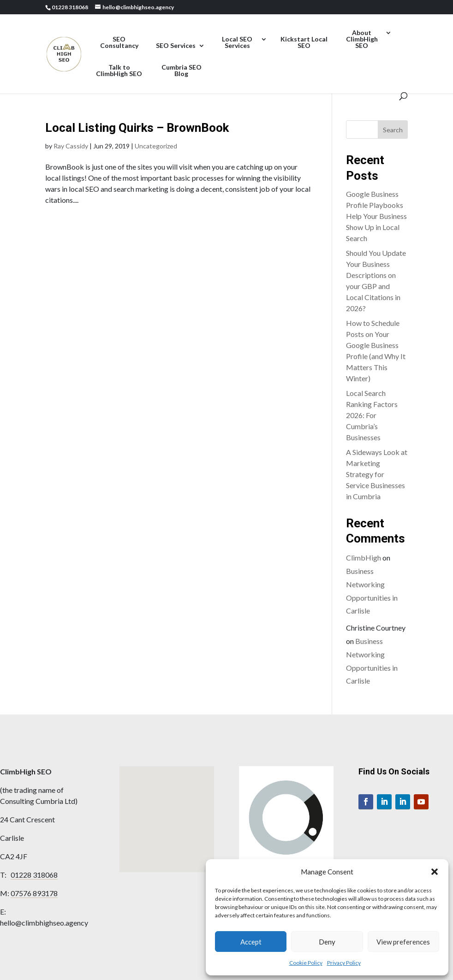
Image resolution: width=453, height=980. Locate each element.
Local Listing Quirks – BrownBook (137, 128)
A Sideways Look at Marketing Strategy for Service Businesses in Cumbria (377, 474)
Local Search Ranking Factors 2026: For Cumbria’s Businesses (372, 415)
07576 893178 (34, 893)
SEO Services (176, 46)
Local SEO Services (237, 43)
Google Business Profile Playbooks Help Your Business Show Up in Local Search (376, 216)
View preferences (403, 942)
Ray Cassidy (71, 146)
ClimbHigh (364, 558)
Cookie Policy (306, 963)
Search (393, 130)
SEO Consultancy (119, 43)
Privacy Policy (344, 963)
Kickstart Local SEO (304, 43)
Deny (327, 942)
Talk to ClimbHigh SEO (119, 71)
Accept (251, 942)
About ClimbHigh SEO (362, 39)
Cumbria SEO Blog (182, 71)
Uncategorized (156, 146)
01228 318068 (34, 875)
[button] (435, 872)
